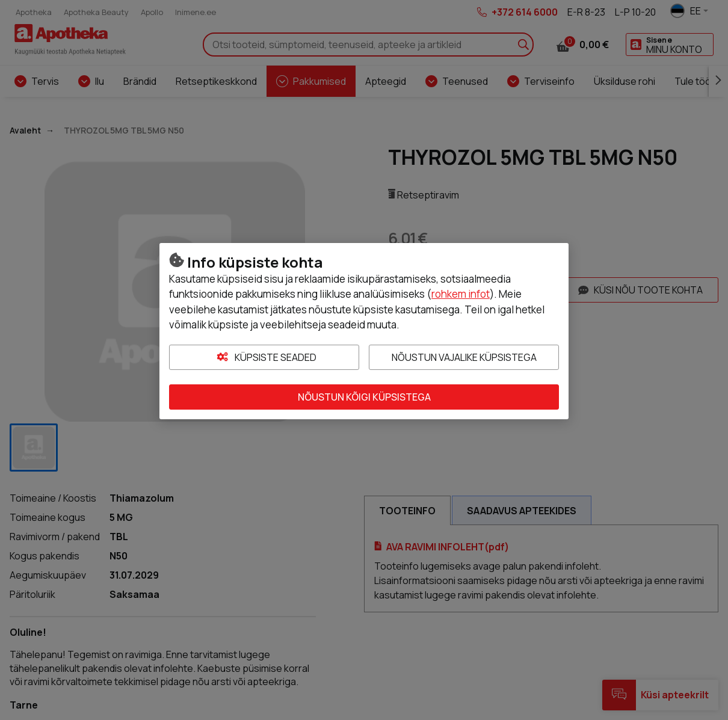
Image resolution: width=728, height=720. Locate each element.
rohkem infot (461, 294)
